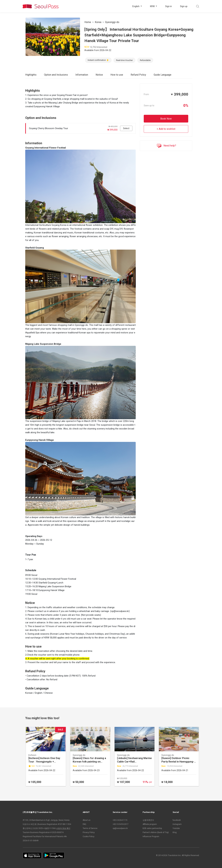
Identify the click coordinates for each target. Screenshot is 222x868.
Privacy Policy (89, 832)
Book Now (166, 119)
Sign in (169, 6)
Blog (175, 832)
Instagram (177, 824)
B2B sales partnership (152, 828)
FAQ (84, 824)
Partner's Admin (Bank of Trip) (156, 832)
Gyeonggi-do (112, 22)
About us (87, 820)
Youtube (176, 828)
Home (88, 22)
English (136, 6)
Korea (98, 22)
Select (126, 128)
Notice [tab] (99, 75)
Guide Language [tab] (163, 75)
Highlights (31, 75)
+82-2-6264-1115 (120, 820)
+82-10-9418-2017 (121, 824)
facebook (177, 820)
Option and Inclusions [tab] (56, 75)
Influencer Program (151, 837)
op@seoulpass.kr (120, 828)
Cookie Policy (89, 837)
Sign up (184, 6)
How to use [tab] (117, 75)
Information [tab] (82, 75)
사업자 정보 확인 (63, 828)
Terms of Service (90, 828)
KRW (153, 6)
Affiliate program (150, 824)
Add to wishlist (167, 129)
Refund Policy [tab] (138, 75)
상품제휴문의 (148, 820)
